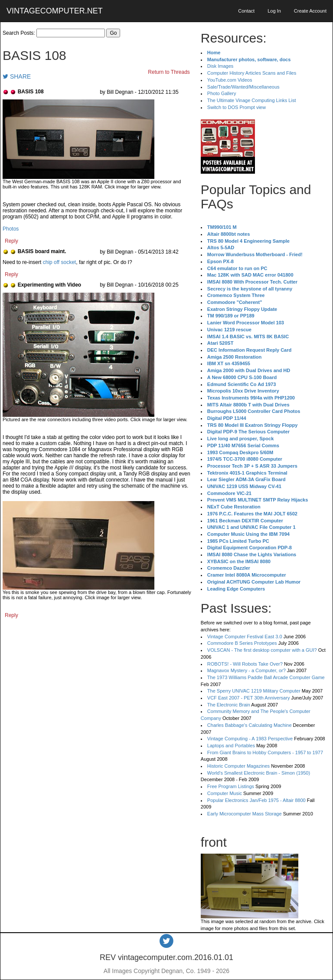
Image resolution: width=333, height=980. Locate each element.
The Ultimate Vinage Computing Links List (252, 100)
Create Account (310, 11)
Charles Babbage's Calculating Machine (250, 725)
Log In (274, 11)
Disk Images (220, 66)
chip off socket (60, 262)
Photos (11, 229)
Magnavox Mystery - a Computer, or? (246, 670)
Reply (11, 241)
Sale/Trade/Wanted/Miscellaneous (243, 87)
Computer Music (225, 793)
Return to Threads (169, 72)
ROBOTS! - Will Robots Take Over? (245, 664)
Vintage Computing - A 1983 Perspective (250, 739)
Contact (246, 11)
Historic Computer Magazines (238, 766)
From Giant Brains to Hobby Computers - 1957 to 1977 (265, 752)
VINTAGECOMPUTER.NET (55, 11)
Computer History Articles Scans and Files (252, 73)
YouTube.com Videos (230, 80)
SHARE (17, 76)
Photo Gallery (222, 93)
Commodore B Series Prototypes (242, 643)
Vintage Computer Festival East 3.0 (245, 637)
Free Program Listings (231, 786)
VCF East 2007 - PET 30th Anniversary (249, 698)
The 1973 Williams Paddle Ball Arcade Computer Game (266, 677)
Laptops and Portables (231, 746)
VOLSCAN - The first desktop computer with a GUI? (262, 650)
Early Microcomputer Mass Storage (245, 814)
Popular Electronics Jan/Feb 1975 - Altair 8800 (256, 800)
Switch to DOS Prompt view (237, 107)
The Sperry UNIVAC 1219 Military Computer (254, 691)
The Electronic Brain (229, 705)
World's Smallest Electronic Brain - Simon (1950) (259, 773)
